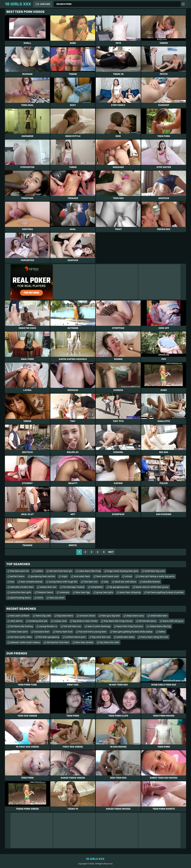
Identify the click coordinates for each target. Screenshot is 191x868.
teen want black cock (107, 576)
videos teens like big (160, 626)
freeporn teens (45, 592)
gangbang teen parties (43, 576)
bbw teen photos (84, 642)
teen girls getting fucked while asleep (133, 632)
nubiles (39, 571)
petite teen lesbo (126, 637)
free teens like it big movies (118, 621)
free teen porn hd (19, 571)
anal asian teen (82, 576)
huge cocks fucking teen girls (123, 571)
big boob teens (65, 616)
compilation (97, 587)
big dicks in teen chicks (85, 621)
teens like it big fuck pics (130, 626)
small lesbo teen (159, 616)
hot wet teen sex (72, 626)
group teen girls (105, 592)
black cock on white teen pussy (152, 587)
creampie (64, 592)
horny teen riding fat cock (155, 637)
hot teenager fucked (74, 587)
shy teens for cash (109, 642)
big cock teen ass (101, 637)
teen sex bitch (57, 598)
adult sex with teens (125, 582)
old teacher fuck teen (58, 642)
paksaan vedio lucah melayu (25, 642)
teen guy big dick (111, 616)
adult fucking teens (20, 598)
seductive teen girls (21, 592)
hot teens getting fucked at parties (165, 592)
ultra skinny (16, 621)
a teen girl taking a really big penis (156, 576)
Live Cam (45, 4)
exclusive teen (42, 632)
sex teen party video (21, 637)
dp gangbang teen (119, 587)
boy (12, 582)
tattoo (162, 632)
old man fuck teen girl (61, 571)
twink (40, 598)
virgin (64, 576)
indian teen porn (19, 632)
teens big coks (43, 616)
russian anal (60, 621)
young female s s (48, 626)
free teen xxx (91, 582)
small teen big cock (155, 571)
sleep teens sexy (135, 616)
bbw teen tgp (83, 592)
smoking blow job (38, 621)
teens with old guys (173, 621)
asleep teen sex (48, 587)
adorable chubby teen (22, 587)
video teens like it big (90, 571)
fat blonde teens (148, 621)
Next (111, 552)
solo (106, 582)
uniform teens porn (76, 637)
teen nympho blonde (32, 582)
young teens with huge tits (63, 582)
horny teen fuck (64, 632)
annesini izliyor (87, 616)
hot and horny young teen (93, 632)
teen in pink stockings (99, 626)
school (129, 576)
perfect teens (17, 576)
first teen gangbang (49, 637)
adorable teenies (151, 582)
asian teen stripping (130, 592)
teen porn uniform (20, 616)
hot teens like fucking (22, 626)
